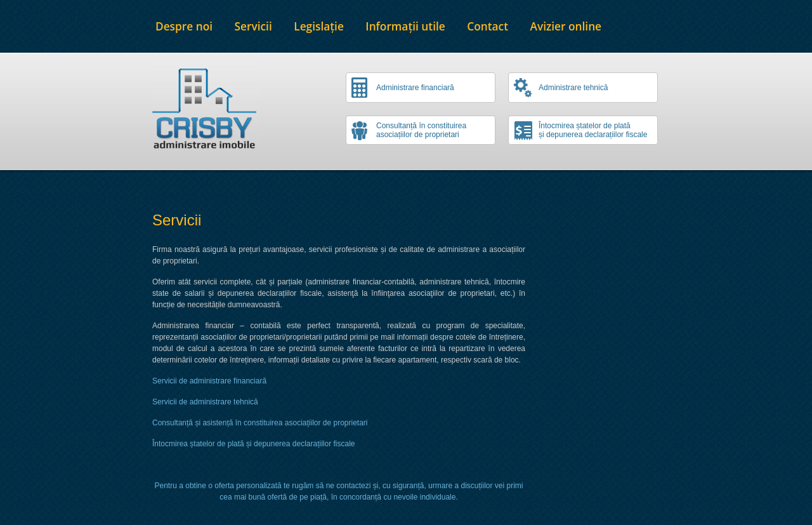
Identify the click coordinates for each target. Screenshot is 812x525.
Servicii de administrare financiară (209, 381)
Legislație (319, 26)
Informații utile (405, 26)
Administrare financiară (415, 88)
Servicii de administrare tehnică (205, 402)
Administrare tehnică (573, 88)
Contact (488, 26)
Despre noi (184, 26)
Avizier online (566, 26)
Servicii (253, 26)
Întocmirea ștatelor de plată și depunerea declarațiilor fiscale (254, 444)
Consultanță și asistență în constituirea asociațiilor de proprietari (260, 423)
